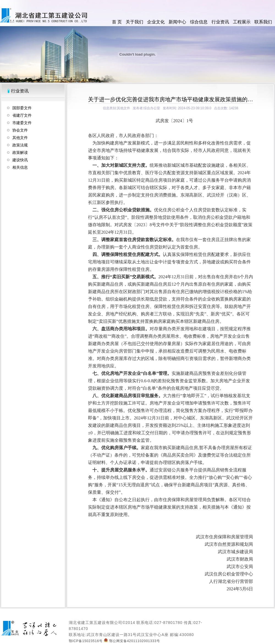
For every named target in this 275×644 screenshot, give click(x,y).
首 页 (117, 22)
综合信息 (199, 22)
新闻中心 (177, 22)
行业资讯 (220, 22)
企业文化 (156, 22)
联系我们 (263, 22)
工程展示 (242, 22)
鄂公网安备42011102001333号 (132, 641)
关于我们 (134, 22)
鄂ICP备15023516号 (86, 641)
